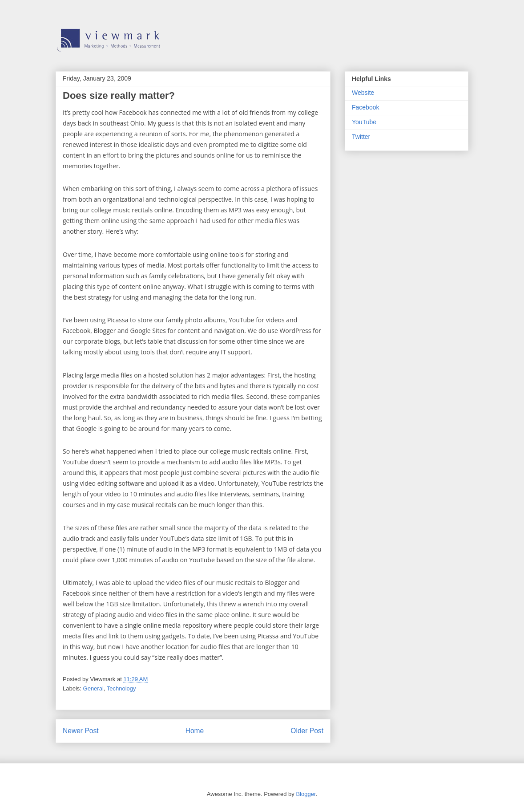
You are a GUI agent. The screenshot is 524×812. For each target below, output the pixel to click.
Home (195, 731)
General (93, 688)
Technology (121, 688)
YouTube (364, 122)
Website (363, 93)
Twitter (361, 137)
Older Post (307, 731)
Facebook (365, 107)
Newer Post (81, 731)
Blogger (306, 794)
